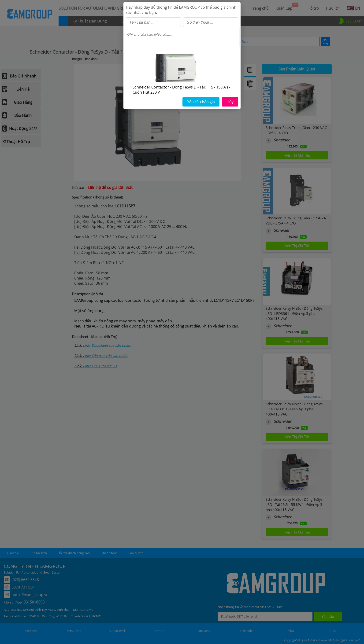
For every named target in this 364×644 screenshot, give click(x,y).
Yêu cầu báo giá (201, 102)
